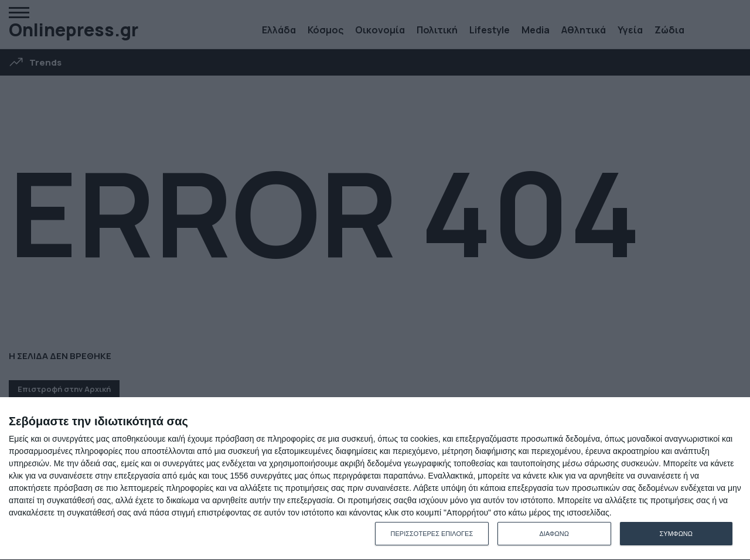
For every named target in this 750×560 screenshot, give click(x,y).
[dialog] (375, 479)
